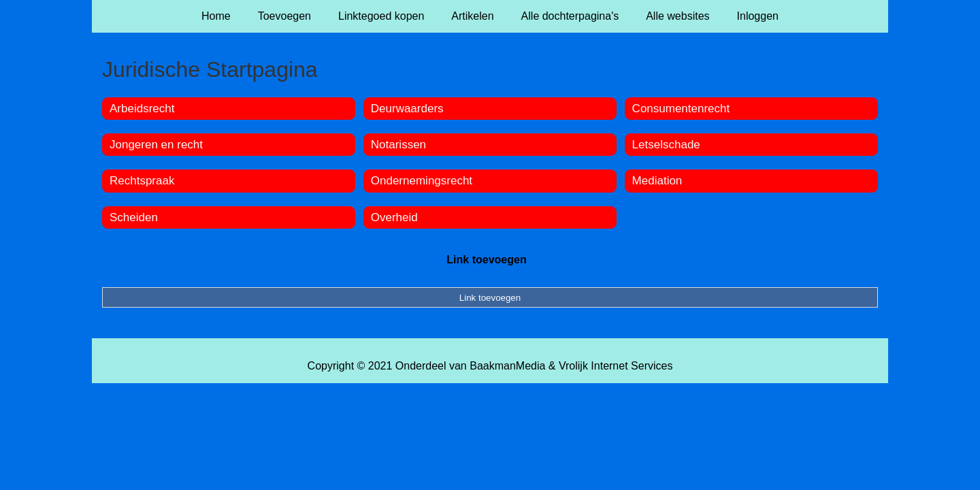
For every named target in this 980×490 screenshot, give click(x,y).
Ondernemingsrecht (422, 181)
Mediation (657, 181)
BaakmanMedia (507, 366)
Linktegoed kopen (381, 16)
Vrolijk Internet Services (616, 366)
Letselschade (666, 145)
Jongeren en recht (156, 145)
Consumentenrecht (681, 109)
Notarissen (398, 145)
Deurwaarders (407, 109)
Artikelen (472, 16)
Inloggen (758, 16)
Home (216, 16)
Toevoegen (284, 16)
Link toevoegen (486, 260)
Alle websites (677, 16)
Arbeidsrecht (142, 109)
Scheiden (134, 217)
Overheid (394, 217)
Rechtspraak (142, 181)
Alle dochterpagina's (570, 16)
